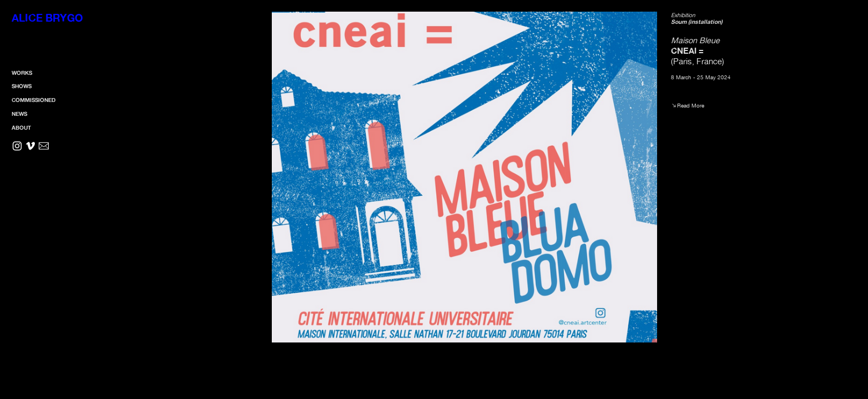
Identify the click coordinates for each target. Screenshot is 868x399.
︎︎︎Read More (688, 105)
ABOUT (21, 127)
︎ (17, 146)
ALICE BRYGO (47, 18)
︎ (44, 146)
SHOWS (22, 86)
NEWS (19, 114)
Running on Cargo (856, 339)
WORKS (22, 73)
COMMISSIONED (33, 100)
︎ (30, 146)
